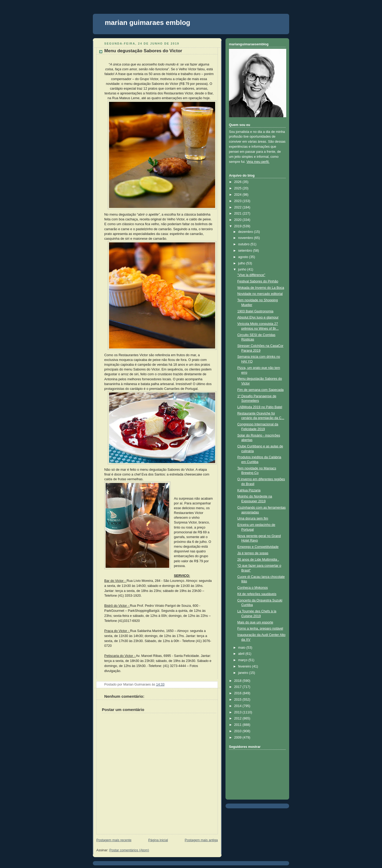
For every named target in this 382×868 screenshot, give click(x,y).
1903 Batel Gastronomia (255, 311)
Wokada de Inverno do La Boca (261, 288)
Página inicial (158, 840)
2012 (238, 718)
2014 (238, 706)
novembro (246, 238)
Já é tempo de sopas (253, 553)
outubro (244, 244)
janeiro (244, 673)
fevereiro (245, 666)
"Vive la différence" (251, 275)
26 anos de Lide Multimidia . (258, 560)
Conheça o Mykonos (253, 588)
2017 (238, 687)
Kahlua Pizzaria (249, 490)
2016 (238, 693)
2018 (238, 681)
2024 (238, 195)
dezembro (246, 232)
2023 (238, 201)
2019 (238, 226)
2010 (238, 731)
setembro (246, 251)
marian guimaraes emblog (147, 23)
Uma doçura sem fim (253, 518)
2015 (238, 700)
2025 (238, 188)
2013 (238, 712)
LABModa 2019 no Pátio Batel (260, 407)
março (243, 660)
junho (243, 269)
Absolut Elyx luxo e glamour (258, 317)
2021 (238, 213)
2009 (238, 738)
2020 (238, 220)
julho (242, 263)
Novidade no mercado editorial (260, 294)
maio (242, 648)
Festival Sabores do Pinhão (258, 281)
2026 (238, 182)
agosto (244, 257)
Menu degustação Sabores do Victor (143, 51)
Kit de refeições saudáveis (257, 594)
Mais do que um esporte (255, 622)
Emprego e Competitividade (258, 547)
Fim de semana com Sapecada (261, 390)
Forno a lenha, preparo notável (260, 629)
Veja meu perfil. (258, 162)
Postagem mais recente (114, 840)
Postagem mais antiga (201, 840)
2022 (238, 207)
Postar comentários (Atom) (129, 850)
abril (242, 654)
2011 (238, 725)
